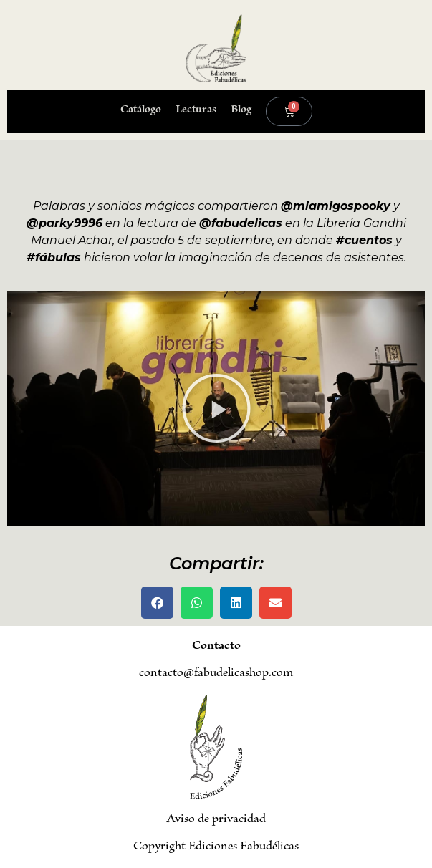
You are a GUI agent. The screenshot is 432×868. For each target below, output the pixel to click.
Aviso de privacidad (216, 820)
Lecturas (196, 111)
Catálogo (141, 111)
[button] (216, 408)
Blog (241, 111)
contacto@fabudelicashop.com (216, 674)
